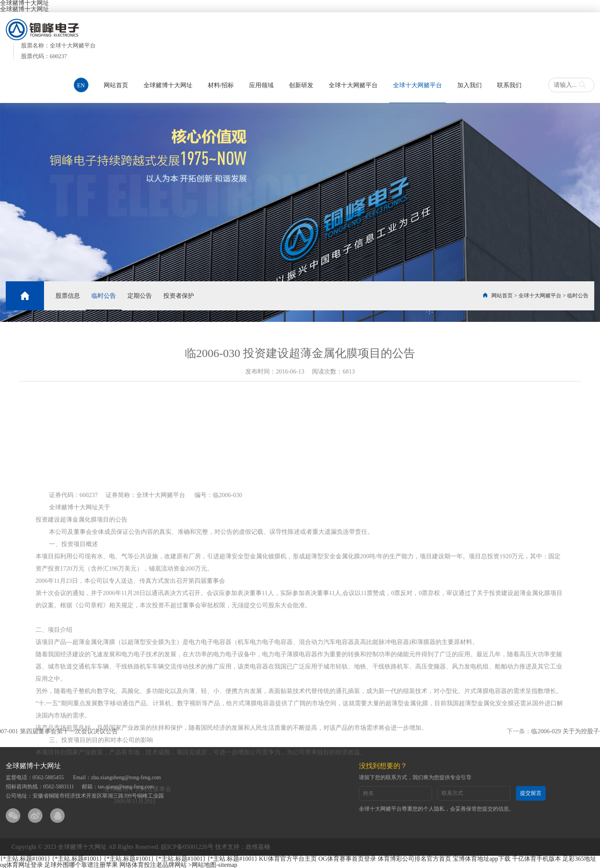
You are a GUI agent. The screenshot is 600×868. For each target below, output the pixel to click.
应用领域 (261, 85)
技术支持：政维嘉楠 (243, 847)
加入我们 (470, 85)
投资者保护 (179, 296)
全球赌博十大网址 (24, 9)
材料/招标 (221, 85)
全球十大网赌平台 (353, 85)
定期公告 (140, 296)
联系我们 (509, 85)
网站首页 (116, 85)
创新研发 (301, 85)
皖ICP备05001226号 (187, 847)
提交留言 (531, 793)
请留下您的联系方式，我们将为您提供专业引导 (415, 777)
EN (81, 85)
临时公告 (104, 296)
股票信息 (68, 296)
